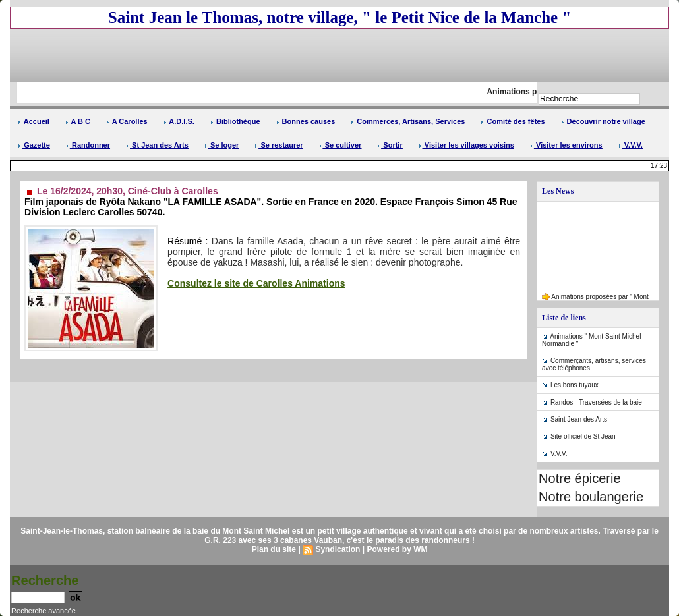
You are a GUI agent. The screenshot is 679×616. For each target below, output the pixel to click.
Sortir (390, 145)
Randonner (88, 145)
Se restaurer (279, 145)
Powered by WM (397, 549)
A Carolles (127, 121)
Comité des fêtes (513, 121)
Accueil (34, 121)
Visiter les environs (566, 145)
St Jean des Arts (157, 145)
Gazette (34, 145)
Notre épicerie (580, 478)
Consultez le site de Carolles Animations (256, 283)
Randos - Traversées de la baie (596, 402)
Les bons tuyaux (575, 385)
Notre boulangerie (591, 497)
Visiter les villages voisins (466, 145)
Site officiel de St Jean (583, 436)
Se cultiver (340, 145)
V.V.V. (631, 145)
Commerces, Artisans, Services (408, 121)
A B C (78, 121)
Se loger (221, 145)
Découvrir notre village (603, 121)
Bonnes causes (306, 121)
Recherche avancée (44, 611)
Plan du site (274, 549)
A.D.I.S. (179, 121)
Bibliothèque (235, 121)
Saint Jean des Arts (579, 419)
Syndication (338, 549)
